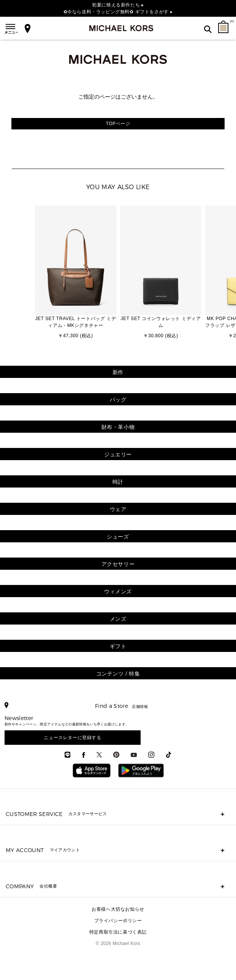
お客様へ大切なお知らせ (118, 909)
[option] (76, 273)
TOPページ (118, 124)
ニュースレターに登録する (72, 738)
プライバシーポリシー (118, 921)
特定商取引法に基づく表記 (118, 932)
